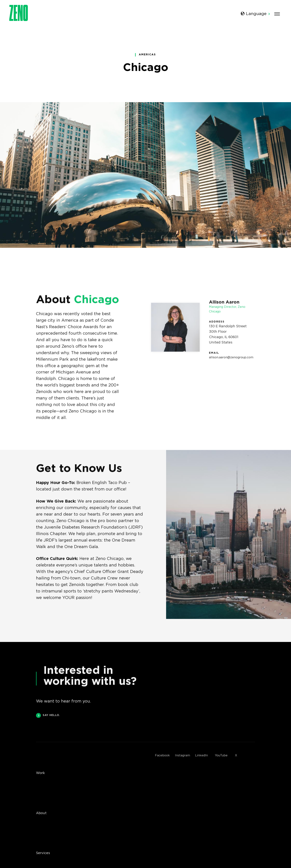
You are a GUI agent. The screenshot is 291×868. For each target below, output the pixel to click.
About (41, 813)
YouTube (221, 756)
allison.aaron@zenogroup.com (231, 360)
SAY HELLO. (48, 716)
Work (40, 773)
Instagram (183, 756)
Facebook (162, 756)
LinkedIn (201, 756)
